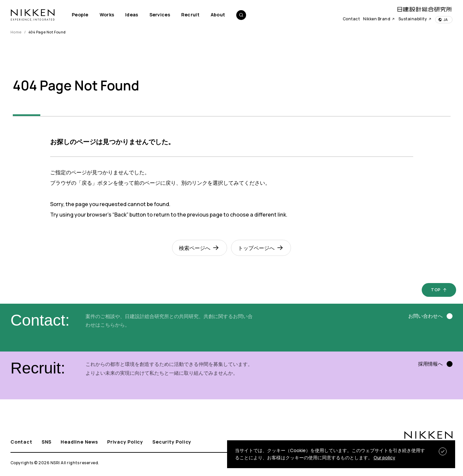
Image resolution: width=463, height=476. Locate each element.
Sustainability (415, 19)
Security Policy (172, 442)
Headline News (79, 442)
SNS (47, 442)
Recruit (190, 15)
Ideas (132, 15)
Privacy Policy (125, 442)
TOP (436, 290)
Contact (351, 19)
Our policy (384, 457)
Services (160, 15)
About (218, 15)
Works (107, 15)
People (80, 15)
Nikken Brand (379, 19)
